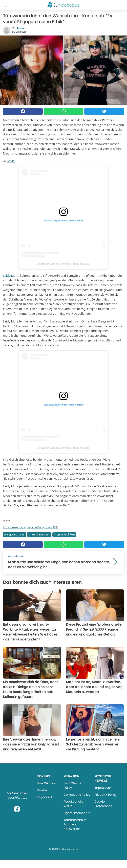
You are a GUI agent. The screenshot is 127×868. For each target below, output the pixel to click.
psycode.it (45, 797)
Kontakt (43, 790)
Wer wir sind (47, 783)
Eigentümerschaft (77, 813)
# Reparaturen (14, 534)
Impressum (103, 788)
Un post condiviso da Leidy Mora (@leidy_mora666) (63, 264)
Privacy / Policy (106, 795)
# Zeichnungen (39, 534)
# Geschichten (64, 534)
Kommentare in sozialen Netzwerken (75, 824)
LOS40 (11, 161)
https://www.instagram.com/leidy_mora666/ (30, 527)
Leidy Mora (11, 276)
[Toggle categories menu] (6, 5)
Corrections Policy (77, 795)
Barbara (22, 28)
